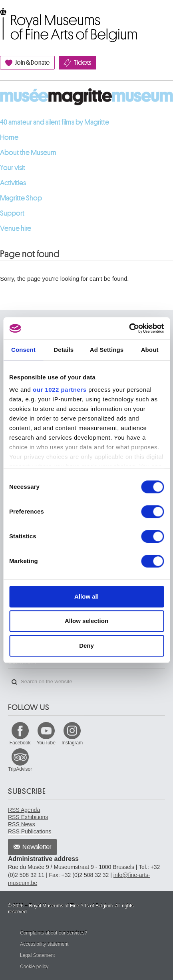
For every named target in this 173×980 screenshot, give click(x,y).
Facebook (20, 743)
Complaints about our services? (54, 933)
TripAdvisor (20, 769)
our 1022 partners (60, 390)
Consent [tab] (23, 350)
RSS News (22, 824)
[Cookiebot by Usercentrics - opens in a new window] (129, 328)
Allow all (86, 596)
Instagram (72, 743)
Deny (86, 646)
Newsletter (37, 847)
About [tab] (150, 350)
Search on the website (14, 682)
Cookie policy (34, 966)
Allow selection (86, 621)
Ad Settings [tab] (107, 350)
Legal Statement (37, 955)
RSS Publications (30, 831)
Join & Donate (32, 63)
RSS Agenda (24, 810)
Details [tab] (64, 350)
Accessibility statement (44, 944)
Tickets (83, 63)
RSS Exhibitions (28, 817)
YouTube (46, 743)
